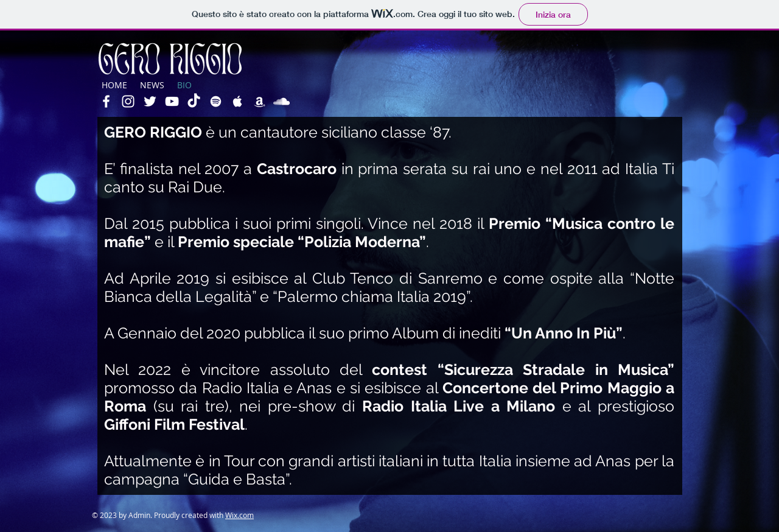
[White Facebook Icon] (106, 101)
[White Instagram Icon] (128, 101)
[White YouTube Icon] (172, 101)
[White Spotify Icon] (216, 101)
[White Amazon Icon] (260, 101)
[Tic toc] (194, 101)
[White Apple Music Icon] (238, 101)
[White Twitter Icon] (150, 101)
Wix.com (239, 515)
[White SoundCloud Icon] (281, 101)
